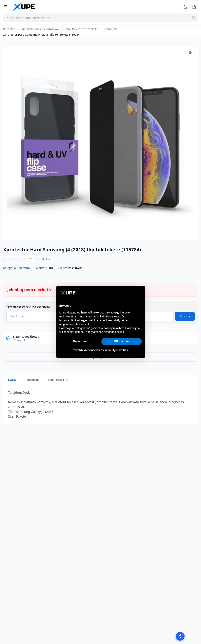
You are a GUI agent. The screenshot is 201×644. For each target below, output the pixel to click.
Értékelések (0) (58, 380)
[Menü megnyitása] (6, 7)
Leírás (12, 380)
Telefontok (110, 29)
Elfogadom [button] (121, 341)
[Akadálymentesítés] (176, 635)
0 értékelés (43, 259)
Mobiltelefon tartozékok (81, 29)
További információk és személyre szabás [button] (101, 350)
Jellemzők (32, 380)
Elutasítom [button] (80, 341)
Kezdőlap (9, 29)
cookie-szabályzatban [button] (115, 320)
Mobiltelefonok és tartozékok (40, 29)
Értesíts (185, 316)
